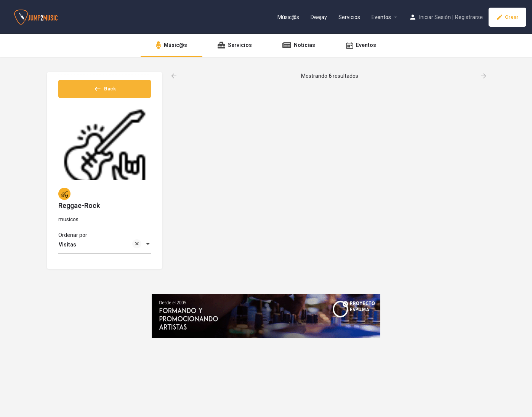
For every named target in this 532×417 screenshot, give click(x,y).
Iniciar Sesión (435, 17)
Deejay (319, 17)
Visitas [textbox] (100, 252)
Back (105, 91)
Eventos (381, 17)
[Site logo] (37, 16)
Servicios (349, 17)
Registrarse (469, 17)
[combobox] (105, 251)
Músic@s (288, 17)
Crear (507, 17)
